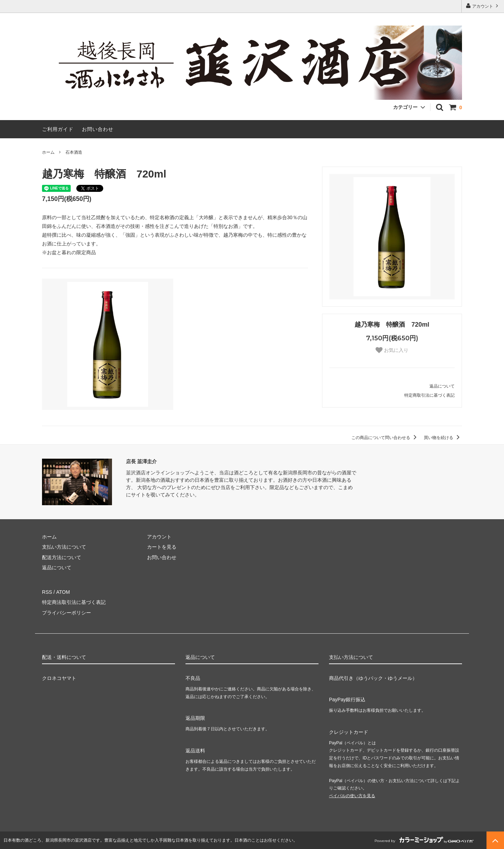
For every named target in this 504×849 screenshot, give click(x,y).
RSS (47, 592)
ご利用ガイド (58, 129)
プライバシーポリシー (66, 612)
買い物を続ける (443, 438)
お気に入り (392, 350)
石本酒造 (74, 152)
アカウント (483, 6)
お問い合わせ (98, 129)
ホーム (48, 152)
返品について (442, 386)
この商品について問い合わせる (385, 438)
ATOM (63, 592)
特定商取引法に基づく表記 (429, 395)
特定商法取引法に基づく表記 (74, 602)
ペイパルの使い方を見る (352, 796)
